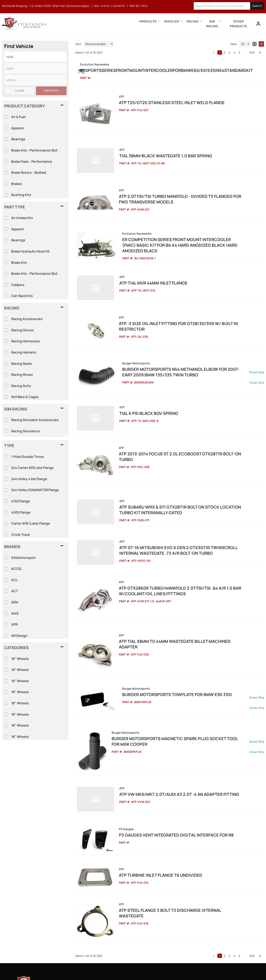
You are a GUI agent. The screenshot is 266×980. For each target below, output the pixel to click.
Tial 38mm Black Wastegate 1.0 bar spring (158, 153)
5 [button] (239, 52)
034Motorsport (23, 558)
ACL (14, 580)
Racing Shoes (22, 375)
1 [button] (220, 52)
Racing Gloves (23, 330)
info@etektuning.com (44, 926)
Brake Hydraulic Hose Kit (30, 251)
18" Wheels (20, 659)
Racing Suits (21, 386)
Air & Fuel (18, 117)
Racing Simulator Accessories (35, 420)
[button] (229, 6)
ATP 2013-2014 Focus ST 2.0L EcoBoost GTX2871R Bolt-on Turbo (180, 418)
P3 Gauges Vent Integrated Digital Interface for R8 (169, 765)
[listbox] (35, 57)
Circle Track (20, 535)
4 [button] (234, 52)
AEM (15, 602)
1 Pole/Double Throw (28, 457)
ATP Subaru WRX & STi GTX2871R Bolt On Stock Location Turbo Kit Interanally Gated (183, 466)
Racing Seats (22, 364)
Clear (20, 91)
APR (14, 624)
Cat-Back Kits (22, 296)
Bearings (18, 240)
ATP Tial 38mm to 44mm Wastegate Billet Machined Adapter (177, 585)
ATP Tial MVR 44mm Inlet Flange (145, 264)
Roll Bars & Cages (25, 397)
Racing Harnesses (26, 341)
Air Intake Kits (22, 218)
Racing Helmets (24, 352)
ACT (15, 591)
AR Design (19, 636)
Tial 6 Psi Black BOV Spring (141, 383)
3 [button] (229, 52)
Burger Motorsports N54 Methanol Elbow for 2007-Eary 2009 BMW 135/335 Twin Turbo (186, 342)
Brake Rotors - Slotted (29, 173)
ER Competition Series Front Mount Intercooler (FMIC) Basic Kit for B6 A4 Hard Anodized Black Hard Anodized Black (187, 229)
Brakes (17, 184)
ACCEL (17, 569)
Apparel (17, 229)
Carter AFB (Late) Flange (31, 523)
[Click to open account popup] (257, 24)
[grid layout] (254, 44)
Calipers (18, 285)
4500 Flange (21, 512)
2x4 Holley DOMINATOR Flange (35, 490)
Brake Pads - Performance (32, 161)
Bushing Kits (21, 195)
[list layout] (261, 44)
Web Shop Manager (171, 968)
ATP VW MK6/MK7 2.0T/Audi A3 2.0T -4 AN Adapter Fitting (171, 729)
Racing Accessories (27, 319)
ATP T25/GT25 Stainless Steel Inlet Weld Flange (164, 108)
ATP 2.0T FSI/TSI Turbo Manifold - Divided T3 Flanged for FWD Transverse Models (177, 191)
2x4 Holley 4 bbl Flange (29, 479)
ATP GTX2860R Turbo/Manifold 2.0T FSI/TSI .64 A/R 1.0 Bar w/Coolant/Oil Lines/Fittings (172, 542)
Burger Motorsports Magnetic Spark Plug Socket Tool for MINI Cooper (183, 677)
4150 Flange (21, 501)
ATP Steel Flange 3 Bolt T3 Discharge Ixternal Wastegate (175, 832)
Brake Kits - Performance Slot (34, 274)
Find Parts (51, 91)
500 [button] (252, 52)
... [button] (245, 52)
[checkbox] (6, 659)
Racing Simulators (26, 431)
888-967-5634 (38, 912)
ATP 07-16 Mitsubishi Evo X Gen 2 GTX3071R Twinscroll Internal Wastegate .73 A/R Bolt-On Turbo (180, 504)
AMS (15, 613)
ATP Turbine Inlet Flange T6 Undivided (153, 799)
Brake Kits (19, 263)
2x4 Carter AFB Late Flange (32, 468)
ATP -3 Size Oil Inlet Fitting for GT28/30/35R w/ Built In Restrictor (184, 299)
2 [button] (224, 52)
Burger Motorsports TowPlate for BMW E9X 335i (166, 630)
